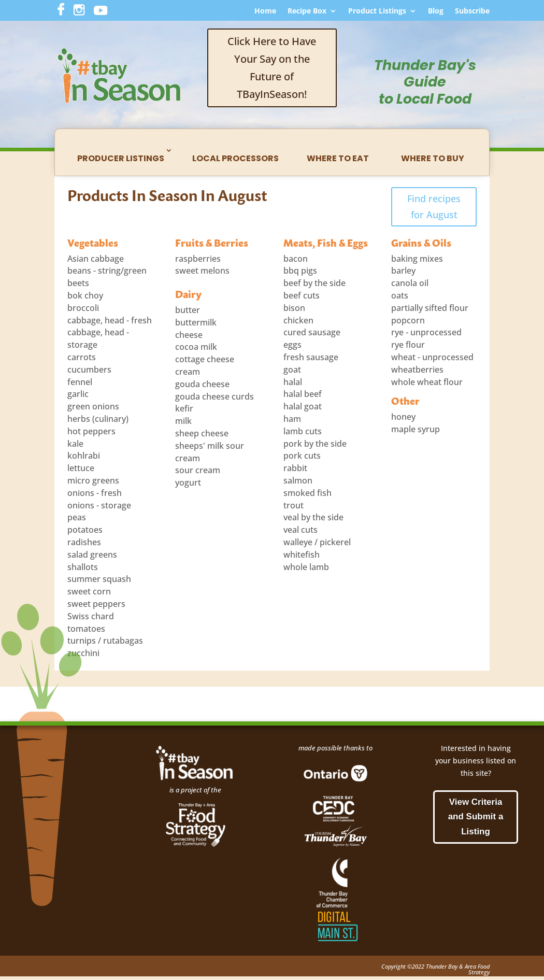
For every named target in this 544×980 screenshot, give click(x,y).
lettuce (81, 468)
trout (294, 505)
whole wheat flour (427, 382)
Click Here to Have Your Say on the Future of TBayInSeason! (272, 68)
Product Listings (377, 11)
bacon (296, 259)
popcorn (408, 320)
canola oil (410, 283)
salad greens (92, 555)
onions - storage (99, 505)
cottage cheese (205, 359)
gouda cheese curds (214, 396)
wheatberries (417, 370)
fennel (80, 382)
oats (400, 295)
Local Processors (235, 158)
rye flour (408, 345)
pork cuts (302, 456)
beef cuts (302, 295)
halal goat (303, 406)
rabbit (295, 468)
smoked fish (307, 493)
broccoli (83, 308)
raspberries (198, 259)
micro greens (93, 480)
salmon (298, 480)
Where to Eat (338, 158)
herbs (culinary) (98, 419)
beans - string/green (107, 271)
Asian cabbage (96, 259)
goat (292, 370)
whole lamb (306, 567)
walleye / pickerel (317, 542)
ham (292, 419)
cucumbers (89, 370)
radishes (84, 542)
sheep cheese (202, 433)
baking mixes (417, 259)
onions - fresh (95, 493)
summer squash (99, 579)
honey (403, 417)
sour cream (198, 470)
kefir (184, 408)
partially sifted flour (430, 308)
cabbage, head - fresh (110, 320)
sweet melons (202, 271)
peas (77, 517)
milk (183, 421)
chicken (298, 320)
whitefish (302, 555)
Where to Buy (433, 158)
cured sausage (312, 332)
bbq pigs (300, 271)
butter (188, 310)
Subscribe (472, 11)
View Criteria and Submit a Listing (476, 817)
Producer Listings (121, 158)
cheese (189, 335)
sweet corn (89, 591)
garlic (78, 394)
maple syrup (416, 429)
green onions (93, 406)
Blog (436, 11)
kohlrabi (84, 456)
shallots (83, 567)
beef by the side (314, 283)
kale (75, 444)
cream (188, 372)
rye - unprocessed (426, 332)
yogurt (188, 482)
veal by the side (313, 517)
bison (294, 308)
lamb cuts (303, 431)
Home (265, 11)
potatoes (85, 530)
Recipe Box (307, 11)
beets (78, 283)
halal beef (303, 394)
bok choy (85, 295)
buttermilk (196, 322)
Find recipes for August (434, 207)
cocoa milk (196, 347)
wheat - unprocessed (432, 357)
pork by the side (315, 444)
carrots (82, 357)
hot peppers (91, 431)
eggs (292, 345)
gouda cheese (202, 384)
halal (293, 382)
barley (403, 271)
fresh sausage (311, 357)
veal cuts (300, 530)
